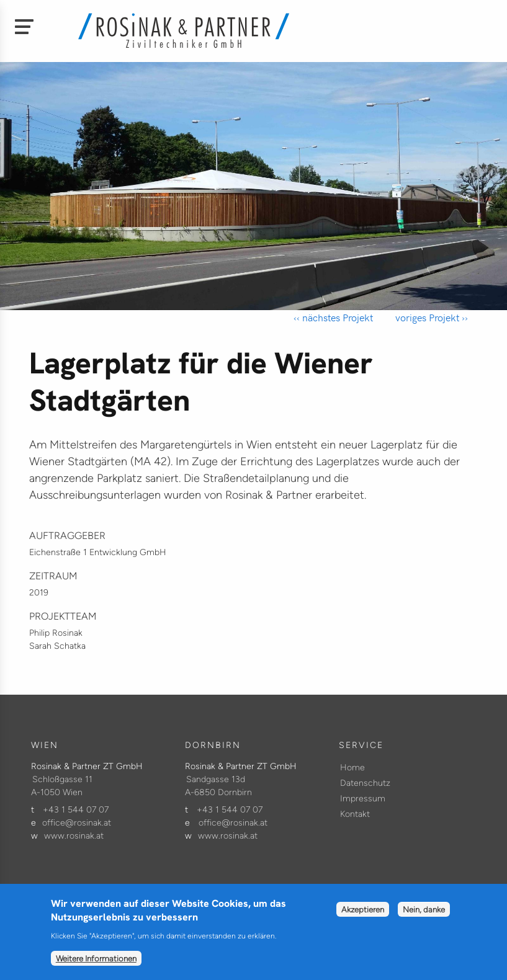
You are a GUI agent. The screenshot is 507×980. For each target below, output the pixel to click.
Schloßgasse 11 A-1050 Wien (62, 786)
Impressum (363, 799)
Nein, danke (424, 918)
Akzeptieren (363, 918)
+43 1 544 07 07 (76, 810)
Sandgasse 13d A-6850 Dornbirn (218, 786)
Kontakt (355, 814)
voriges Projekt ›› (430, 317)
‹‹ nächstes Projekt (333, 317)
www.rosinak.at (74, 836)
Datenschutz (365, 783)
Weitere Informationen (96, 967)
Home (352, 768)
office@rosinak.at (77, 823)
